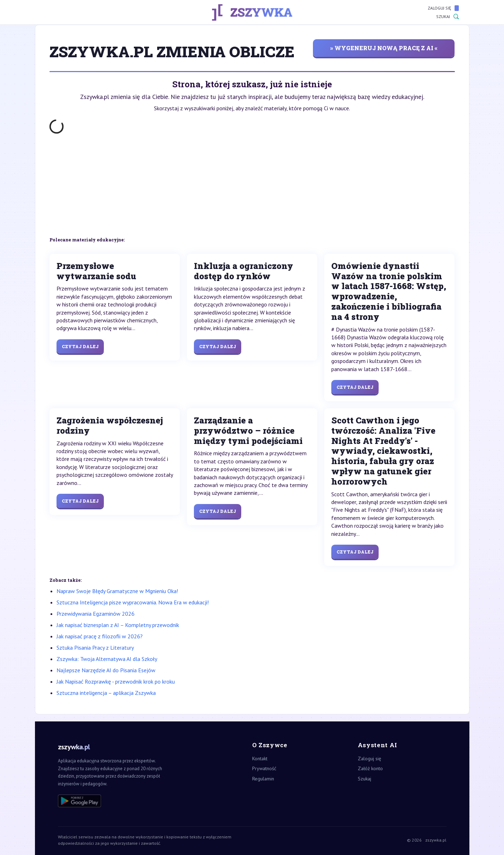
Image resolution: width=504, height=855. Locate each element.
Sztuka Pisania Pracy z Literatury (95, 648)
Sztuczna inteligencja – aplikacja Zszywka (106, 693)
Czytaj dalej (80, 346)
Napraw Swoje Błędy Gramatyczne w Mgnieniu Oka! (117, 591)
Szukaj (447, 17)
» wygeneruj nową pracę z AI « (384, 48)
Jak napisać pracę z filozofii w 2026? (100, 636)
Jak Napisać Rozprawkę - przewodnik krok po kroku (116, 681)
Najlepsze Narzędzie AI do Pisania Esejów (106, 670)
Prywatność (264, 768)
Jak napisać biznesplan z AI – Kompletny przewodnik (118, 625)
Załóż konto (370, 768)
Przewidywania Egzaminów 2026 (96, 614)
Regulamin (263, 779)
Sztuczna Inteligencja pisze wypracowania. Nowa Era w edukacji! (133, 602)
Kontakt (260, 759)
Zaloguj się (443, 8)
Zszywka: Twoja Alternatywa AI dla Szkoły (107, 659)
